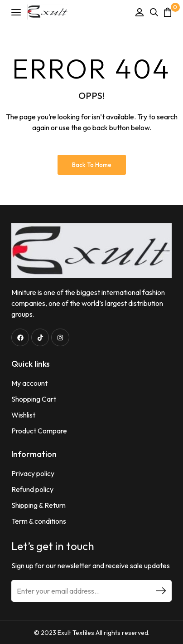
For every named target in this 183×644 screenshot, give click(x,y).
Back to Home (92, 165)
